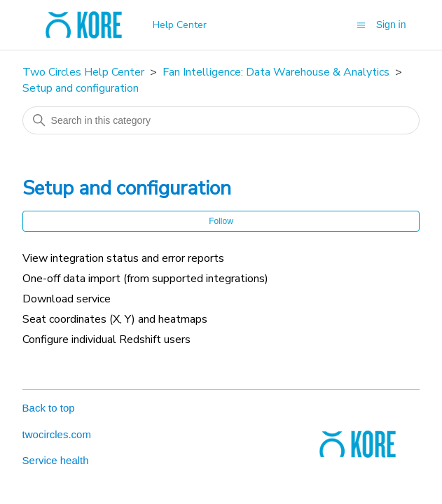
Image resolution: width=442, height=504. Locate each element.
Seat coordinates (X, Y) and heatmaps (115, 319)
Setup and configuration (81, 88)
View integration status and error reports (123, 258)
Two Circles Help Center (83, 72)
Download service (67, 299)
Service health (56, 460)
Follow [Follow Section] (221, 221)
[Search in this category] (221, 120)
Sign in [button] (391, 24)
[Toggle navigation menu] (361, 24)
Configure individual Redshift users (106, 339)
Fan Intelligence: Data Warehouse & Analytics (276, 72)
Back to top (49, 408)
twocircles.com (57, 434)
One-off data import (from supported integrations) (145, 279)
